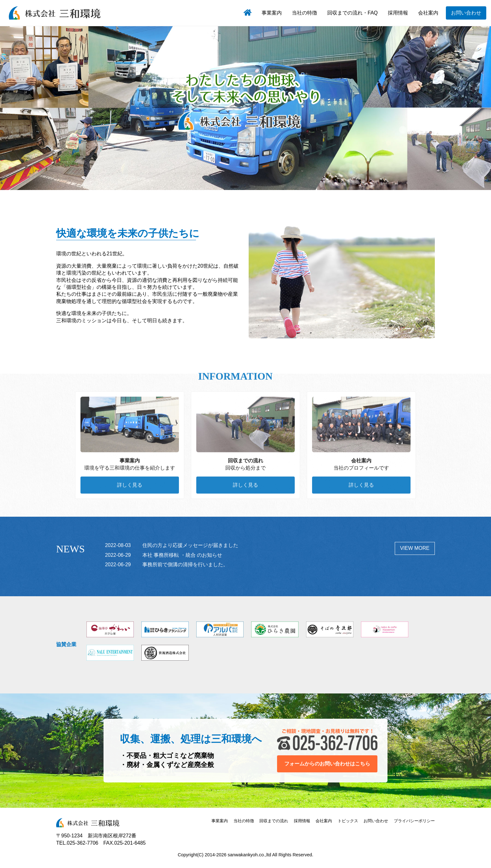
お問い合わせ (466, 13)
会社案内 (428, 13)
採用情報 (398, 13)
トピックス (348, 821)
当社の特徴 (305, 13)
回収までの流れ (274, 821)
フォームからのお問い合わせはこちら (327, 764)
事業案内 (272, 13)
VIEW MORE (415, 548)
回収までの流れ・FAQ (352, 13)
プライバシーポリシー (414, 821)
